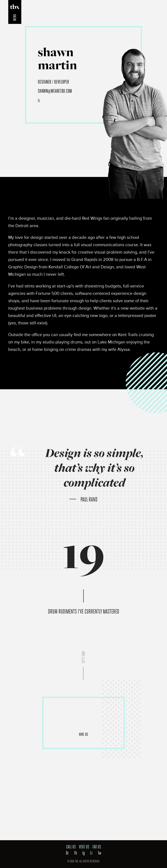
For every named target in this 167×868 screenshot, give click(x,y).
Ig (84, 853)
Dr (67, 853)
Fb (76, 853)
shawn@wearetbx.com (55, 91)
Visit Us (84, 847)
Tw (99, 853)
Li (39, 101)
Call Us (71, 847)
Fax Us (97, 847)
